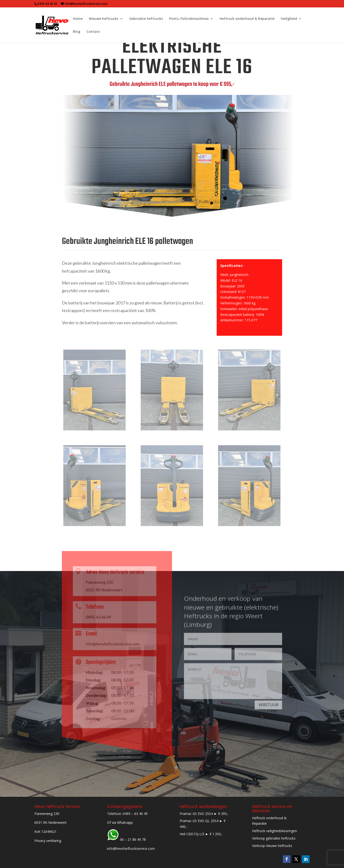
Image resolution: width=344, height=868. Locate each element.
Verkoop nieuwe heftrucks (272, 846)
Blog (77, 32)
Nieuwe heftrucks (104, 19)
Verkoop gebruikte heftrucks (274, 838)
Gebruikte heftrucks (146, 19)
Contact (93, 32)
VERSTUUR (268, 709)
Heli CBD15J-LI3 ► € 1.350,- (201, 834)
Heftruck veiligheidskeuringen (274, 831)
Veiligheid (289, 19)
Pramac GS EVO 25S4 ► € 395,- (204, 814)
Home (78, 19)
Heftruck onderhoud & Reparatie (247, 19)
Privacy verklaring (48, 841)
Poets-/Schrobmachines (189, 19)
